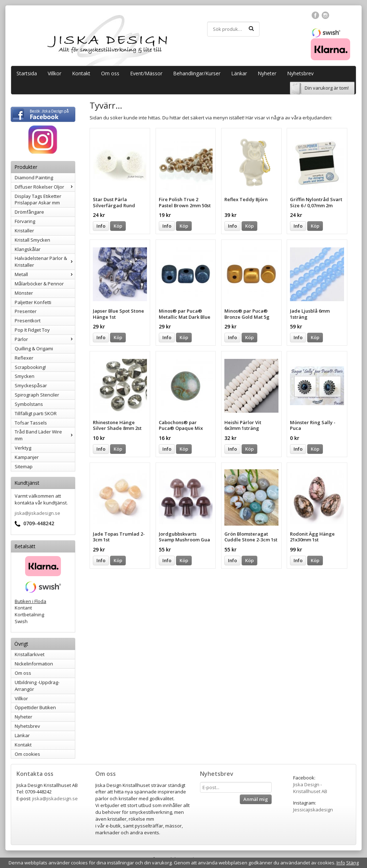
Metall (45, 274)
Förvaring (25, 221)
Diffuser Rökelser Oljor (45, 187)
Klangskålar (28, 249)
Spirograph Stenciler (37, 395)
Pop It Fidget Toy (32, 330)
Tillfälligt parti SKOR (36, 413)
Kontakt (81, 73)
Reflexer (24, 358)
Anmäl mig (256, 799)
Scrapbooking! (30, 367)
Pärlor (45, 339)
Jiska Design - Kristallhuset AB (310, 788)
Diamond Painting (34, 177)
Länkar (239, 73)
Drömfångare (29, 212)
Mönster (24, 293)
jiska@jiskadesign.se (37, 513)
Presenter (26, 311)
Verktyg (23, 448)
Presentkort (28, 321)
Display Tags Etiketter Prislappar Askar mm (38, 200)
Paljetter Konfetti (33, 302)
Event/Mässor (146, 73)
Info (101, 226)
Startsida (27, 73)
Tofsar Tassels (31, 423)
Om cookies (27, 754)
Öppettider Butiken (35, 707)
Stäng (352, 863)
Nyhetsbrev (300, 73)
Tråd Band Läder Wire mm (45, 435)
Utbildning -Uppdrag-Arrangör (37, 686)
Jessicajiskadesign (313, 810)
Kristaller (24, 231)
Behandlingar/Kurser (197, 73)
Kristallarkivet (30, 654)
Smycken (25, 376)
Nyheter (267, 73)
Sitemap (24, 466)
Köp (118, 226)
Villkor (54, 73)
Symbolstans (29, 404)
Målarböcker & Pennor (39, 284)
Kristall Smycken (32, 240)
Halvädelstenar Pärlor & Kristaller (45, 262)
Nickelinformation (34, 664)
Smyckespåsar (31, 385)
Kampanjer (27, 457)
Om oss (110, 73)
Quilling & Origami (34, 348)
